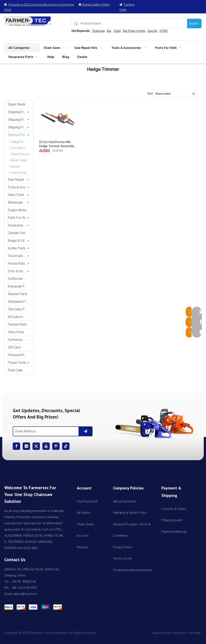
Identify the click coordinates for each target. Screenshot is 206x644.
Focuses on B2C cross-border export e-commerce (41, 5)
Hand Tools (16, 195)
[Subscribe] (86, 431)
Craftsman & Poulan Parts (21, 279)
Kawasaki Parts (19, 286)
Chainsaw (98, 31)
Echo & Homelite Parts (21, 271)
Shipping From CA (21, 127)
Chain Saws (19, 154)
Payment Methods (174, 532)
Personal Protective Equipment (21, 355)
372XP (164, 31)
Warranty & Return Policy (130, 513)
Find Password (87, 501)
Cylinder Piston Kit (21, 233)
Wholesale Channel (21, 202)
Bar (109, 31)
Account (83, 536)
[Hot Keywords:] (194, 23)
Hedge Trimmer (21, 142)
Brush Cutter (19, 160)
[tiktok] (66, 446)
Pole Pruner (19, 173)
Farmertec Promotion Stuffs (21, 340)
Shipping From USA (21, 112)
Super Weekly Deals (21, 104)
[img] (153, 422)
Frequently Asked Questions (133, 570)
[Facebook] (16, 446)
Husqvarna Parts (20, 225)
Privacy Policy (123, 547)
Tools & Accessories (21, 187)
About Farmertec (125, 501)
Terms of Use (123, 558)
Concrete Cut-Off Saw (22, 148)
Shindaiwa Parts (19, 302)
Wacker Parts (18, 294)
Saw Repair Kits (19, 180)
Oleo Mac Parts (19, 309)
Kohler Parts (17, 248)
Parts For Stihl (18, 218)
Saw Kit (152, 31)
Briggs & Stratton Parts (21, 241)
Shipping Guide (172, 520)
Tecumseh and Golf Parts (21, 256)
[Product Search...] (134, 23)
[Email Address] (45, 431)
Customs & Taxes (174, 509)
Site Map (195, 633)
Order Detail (85, 524)
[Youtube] (46, 446)
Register (83, 547)
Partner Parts (17, 324)
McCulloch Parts (20, 317)
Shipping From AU (21, 120)
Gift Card (14, 347)
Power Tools (17, 363)
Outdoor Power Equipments (21, 135)
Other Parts (16, 332)
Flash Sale (15, 370)
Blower (16, 167)
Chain (117, 31)
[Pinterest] (56, 446)
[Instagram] (26, 446)
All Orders (84, 513)
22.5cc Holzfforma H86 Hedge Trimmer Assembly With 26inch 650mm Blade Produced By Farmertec (57, 144)
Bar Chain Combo (134, 31)
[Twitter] (36, 446)
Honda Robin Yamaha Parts (21, 263)
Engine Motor (17, 210)
